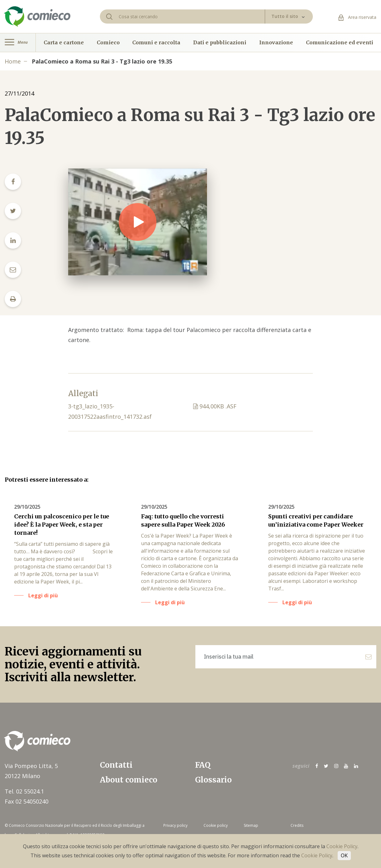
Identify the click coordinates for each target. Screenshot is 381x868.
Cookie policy (216, 825)
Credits (297, 825)
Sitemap (251, 825)
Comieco (108, 42)
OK (344, 855)
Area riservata (357, 17)
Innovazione (276, 42)
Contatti (116, 765)
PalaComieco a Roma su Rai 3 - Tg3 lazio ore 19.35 (102, 61)
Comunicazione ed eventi (340, 42)
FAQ (203, 765)
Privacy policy (175, 825)
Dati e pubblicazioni (220, 42)
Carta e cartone (64, 42)
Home (13, 61)
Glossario (213, 780)
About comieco (129, 780)
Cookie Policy (342, 846)
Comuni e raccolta (156, 42)
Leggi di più (43, 595)
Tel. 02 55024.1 (24, 791)
